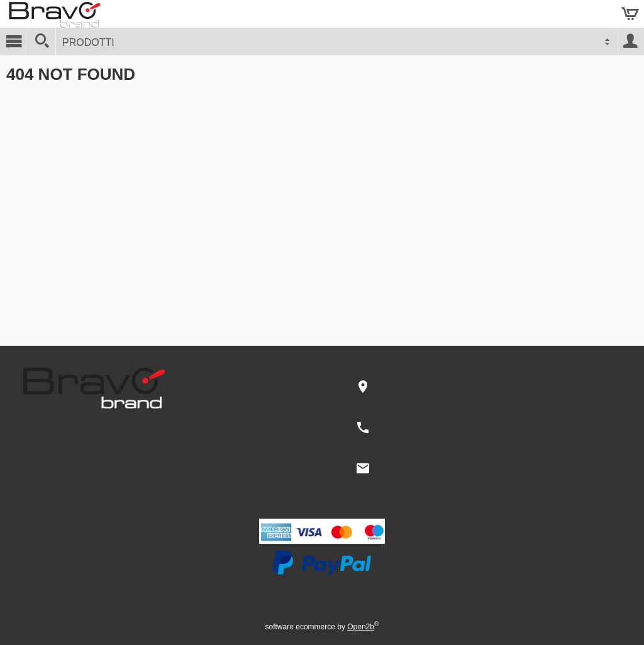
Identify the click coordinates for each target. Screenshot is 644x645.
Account (630, 41)
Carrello (630, 14)
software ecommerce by (322, 627)
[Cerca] (42, 41)
